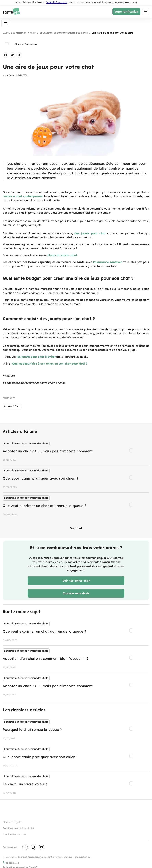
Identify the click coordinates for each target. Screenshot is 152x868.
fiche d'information (57, 3)
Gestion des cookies (14, 834)
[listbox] (76, 479)
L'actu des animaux (14, 33)
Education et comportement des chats (64, 33)
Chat (33, 33)
